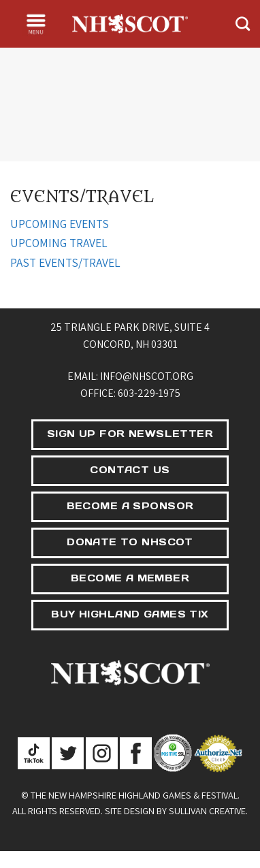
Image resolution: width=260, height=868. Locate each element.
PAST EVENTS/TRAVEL (65, 262)
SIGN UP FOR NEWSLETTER (130, 434)
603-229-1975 (149, 393)
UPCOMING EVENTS (60, 224)
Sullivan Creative (207, 810)
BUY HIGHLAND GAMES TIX (130, 614)
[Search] (243, 23)
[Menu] (36, 24)
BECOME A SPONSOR (130, 506)
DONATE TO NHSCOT (130, 542)
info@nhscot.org (147, 376)
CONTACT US (130, 470)
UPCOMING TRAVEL (59, 243)
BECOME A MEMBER (130, 578)
